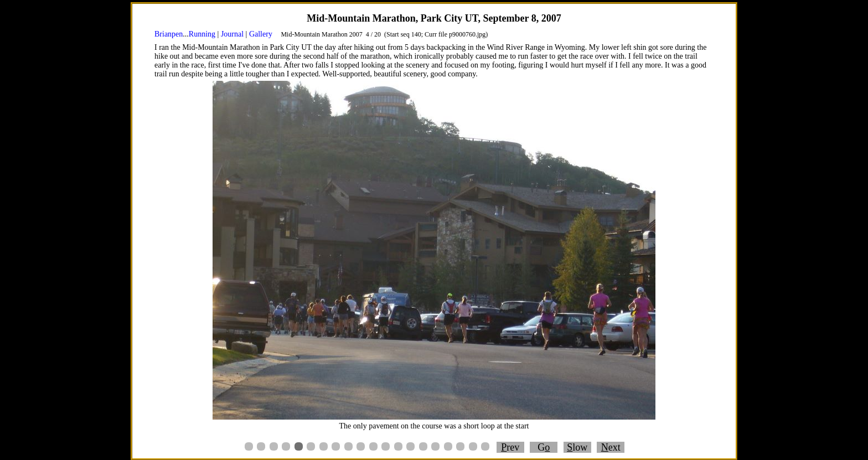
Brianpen (169, 34)
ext (611, 447)
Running (202, 34)
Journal (232, 34)
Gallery (261, 34)
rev (510, 447)
